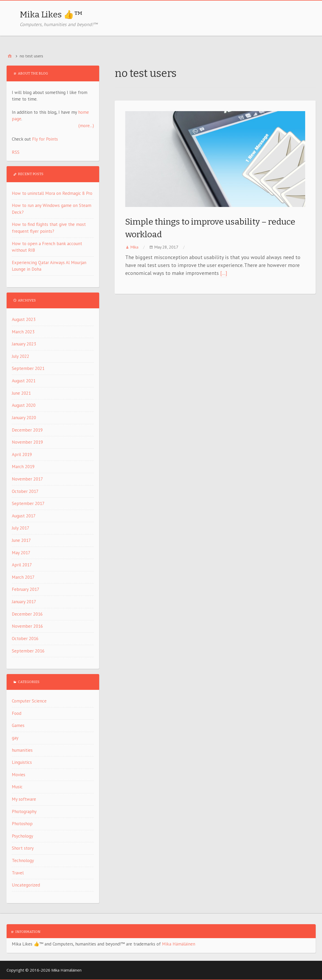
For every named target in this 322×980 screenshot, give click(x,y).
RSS (16, 152)
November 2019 (27, 442)
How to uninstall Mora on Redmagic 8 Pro (52, 193)
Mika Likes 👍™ (51, 14)
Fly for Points (45, 139)
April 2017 (22, 565)
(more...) (86, 126)
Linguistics (22, 762)
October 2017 (25, 491)
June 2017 (21, 540)
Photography (24, 811)
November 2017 (27, 479)
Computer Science (29, 701)
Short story (23, 848)
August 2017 (24, 516)
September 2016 (28, 651)
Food (17, 713)
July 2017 (21, 528)
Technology (23, 860)
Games (18, 725)
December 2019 (27, 430)
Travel (18, 873)
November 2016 (27, 626)
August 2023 (24, 319)
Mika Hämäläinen (179, 944)
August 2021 (24, 381)
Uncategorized (26, 885)
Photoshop (22, 824)
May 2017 (21, 553)
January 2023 (24, 344)
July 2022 (21, 356)
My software (24, 799)
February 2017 (26, 589)
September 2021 (28, 368)
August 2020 (24, 405)
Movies (19, 775)
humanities (22, 750)
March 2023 (23, 332)
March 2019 (23, 467)
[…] (224, 273)
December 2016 (27, 614)
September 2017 (28, 503)
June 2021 (21, 393)
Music (17, 787)
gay (15, 738)
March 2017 (23, 577)
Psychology (22, 836)
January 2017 (24, 602)
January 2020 (24, 418)
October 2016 (25, 639)
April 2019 (22, 454)
